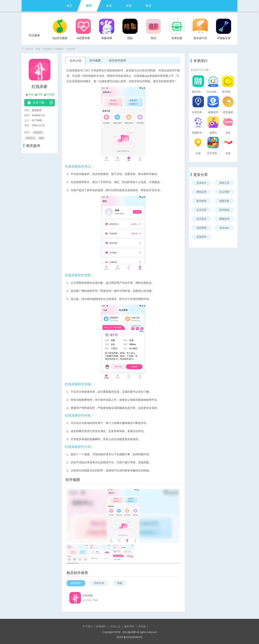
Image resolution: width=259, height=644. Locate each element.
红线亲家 (88, 595)
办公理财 (224, 192)
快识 (153, 38)
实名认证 (115, 626)
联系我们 (101, 626)
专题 (129, 6)
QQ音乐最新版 (60, 39)
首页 (69, 6)
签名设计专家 (200, 39)
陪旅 (130, 38)
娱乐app (224, 228)
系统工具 (224, 183)
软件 (89, 6)
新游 (148, 6)
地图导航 (224, 201)
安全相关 (201, 219)
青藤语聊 (107, 38)
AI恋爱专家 (83, 38)
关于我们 (87, 626)
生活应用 (201, 210)
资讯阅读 (224, 210)
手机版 (142, 626)
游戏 (109, 6)
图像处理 (224, 219)
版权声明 (129, 626)
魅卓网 (132, 632)
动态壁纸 (201, 228)
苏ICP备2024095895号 (129, 637)
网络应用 (201, 192)
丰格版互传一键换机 (224, 39)
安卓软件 (48, 49)
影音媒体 (201, 201)
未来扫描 (177, 38)
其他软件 (59, 49)
